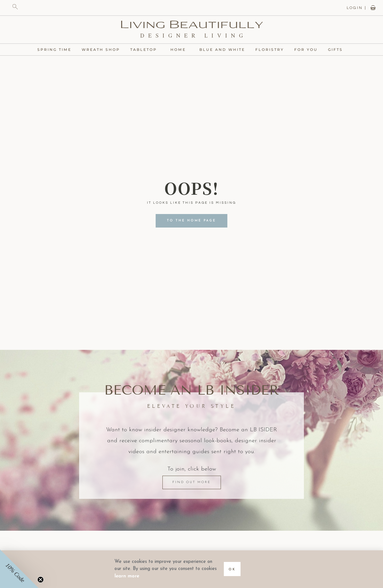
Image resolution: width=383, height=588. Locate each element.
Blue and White (222, 50)
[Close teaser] (41, 580)
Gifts (337, 50)
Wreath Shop (101, 50)
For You (306, 50)
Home (180, 50)
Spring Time (54, 50)
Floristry (270, 50)
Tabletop (145, 50)
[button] (19, 569)
